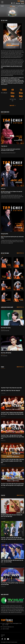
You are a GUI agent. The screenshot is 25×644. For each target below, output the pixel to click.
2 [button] (13, 16)
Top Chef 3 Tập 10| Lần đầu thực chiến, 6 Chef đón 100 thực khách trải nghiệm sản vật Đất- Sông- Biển (12, 461)
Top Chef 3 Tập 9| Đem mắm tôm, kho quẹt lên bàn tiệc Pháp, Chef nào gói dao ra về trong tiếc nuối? (12, 485)
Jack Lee (3, 189)
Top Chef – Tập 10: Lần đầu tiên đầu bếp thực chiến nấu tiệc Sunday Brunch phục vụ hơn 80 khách (12, 538)
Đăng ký (22, 3)
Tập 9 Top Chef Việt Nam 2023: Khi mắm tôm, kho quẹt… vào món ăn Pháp (12, 561)
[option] (12, 11)
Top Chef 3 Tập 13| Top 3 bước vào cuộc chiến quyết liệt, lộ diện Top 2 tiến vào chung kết (11, 389)
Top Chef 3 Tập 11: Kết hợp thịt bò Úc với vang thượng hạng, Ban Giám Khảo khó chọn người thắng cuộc (12, 437)
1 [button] (12, 16)
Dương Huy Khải (4, 234)
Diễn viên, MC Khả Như (6, 353)
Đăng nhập (18, 3)
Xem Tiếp (13, 106)
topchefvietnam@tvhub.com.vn (8, 627)
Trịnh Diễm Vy (4, 146)
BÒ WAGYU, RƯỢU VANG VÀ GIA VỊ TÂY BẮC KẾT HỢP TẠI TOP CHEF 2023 (12, 516)
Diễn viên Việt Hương (6, 328)
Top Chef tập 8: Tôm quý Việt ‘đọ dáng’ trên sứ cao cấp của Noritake (12, 584)
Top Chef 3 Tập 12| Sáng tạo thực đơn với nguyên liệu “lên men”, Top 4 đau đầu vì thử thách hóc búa (12, 413)
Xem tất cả (20, 253)
